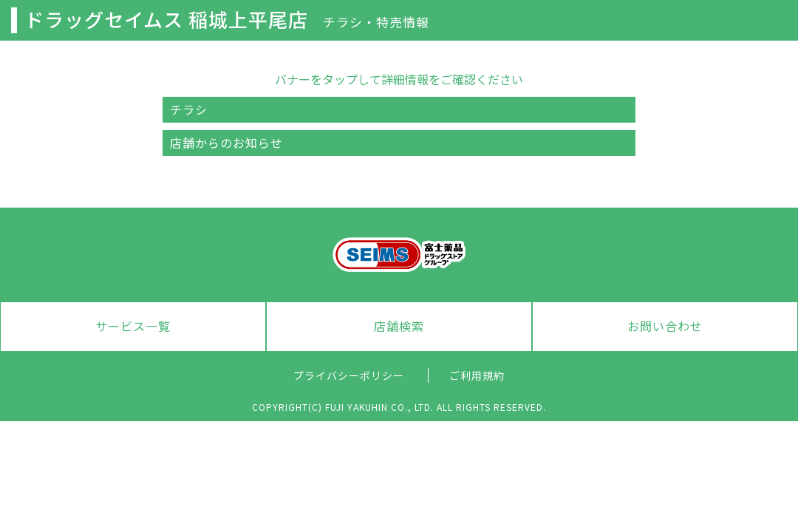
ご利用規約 (477, 375)
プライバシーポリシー (349, 375)
